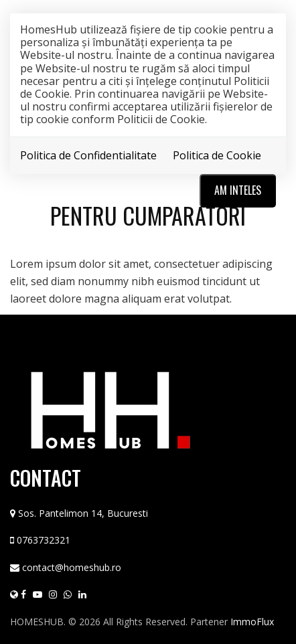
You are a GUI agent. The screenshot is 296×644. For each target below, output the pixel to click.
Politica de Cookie (217, 155)
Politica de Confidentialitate (88, 155)
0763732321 (44, 540)
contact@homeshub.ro (72, 567)
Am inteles (238, 190)
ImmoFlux (252, 622)
